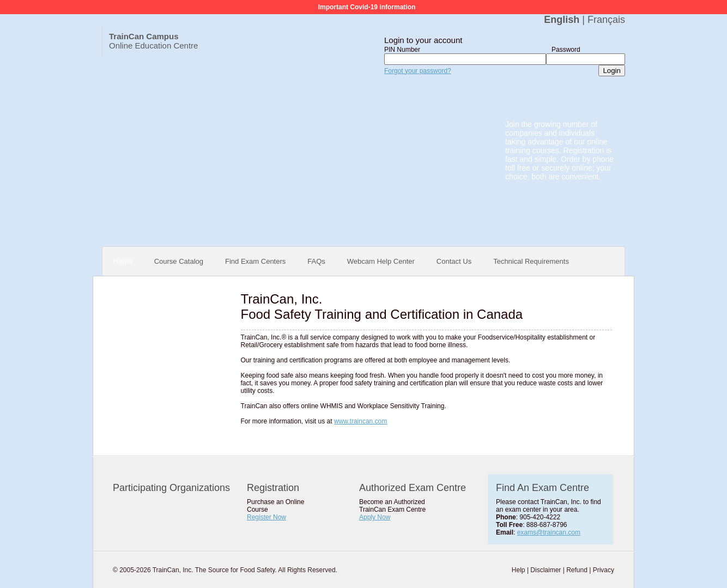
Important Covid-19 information (367, 7)
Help (519, 570)
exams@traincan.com (549, 532)
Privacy (604, 570)
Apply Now (375, 517)
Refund (577, 570)
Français (606, 20)
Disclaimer (546, 570)
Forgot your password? (418, 71)
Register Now (266, 517)
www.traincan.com (361, 421)
